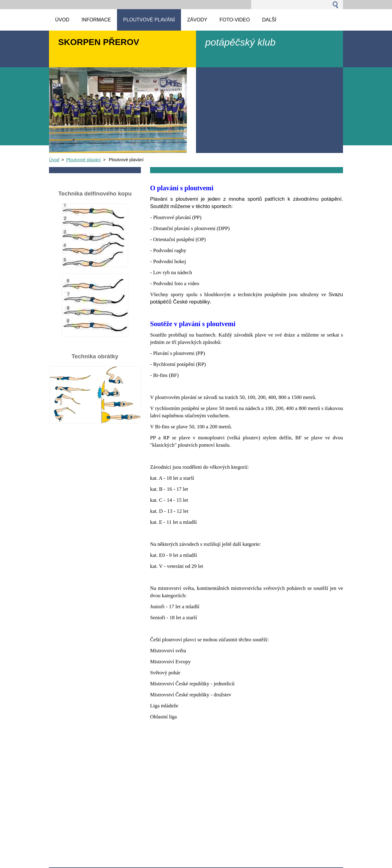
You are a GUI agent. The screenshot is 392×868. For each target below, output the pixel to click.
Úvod (54, 160)
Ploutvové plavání (84, 160)
